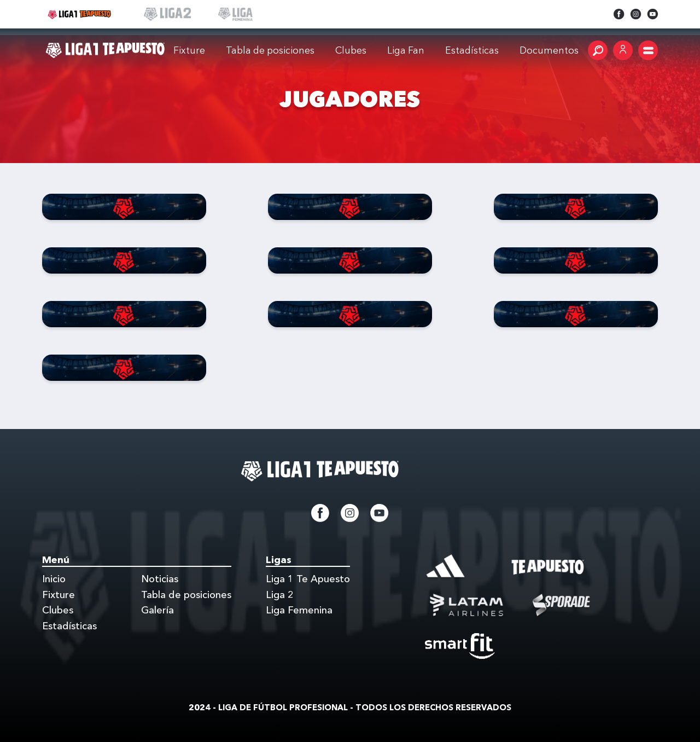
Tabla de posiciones (270, 50)
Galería (157, 610)
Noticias (160, 579)
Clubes (351, 50)
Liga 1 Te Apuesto (308, 579)
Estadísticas (69, 626)
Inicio (54, 579)
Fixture (189, 50)
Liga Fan (406, 50)
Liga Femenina (299, 610)
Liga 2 (280, 595)
